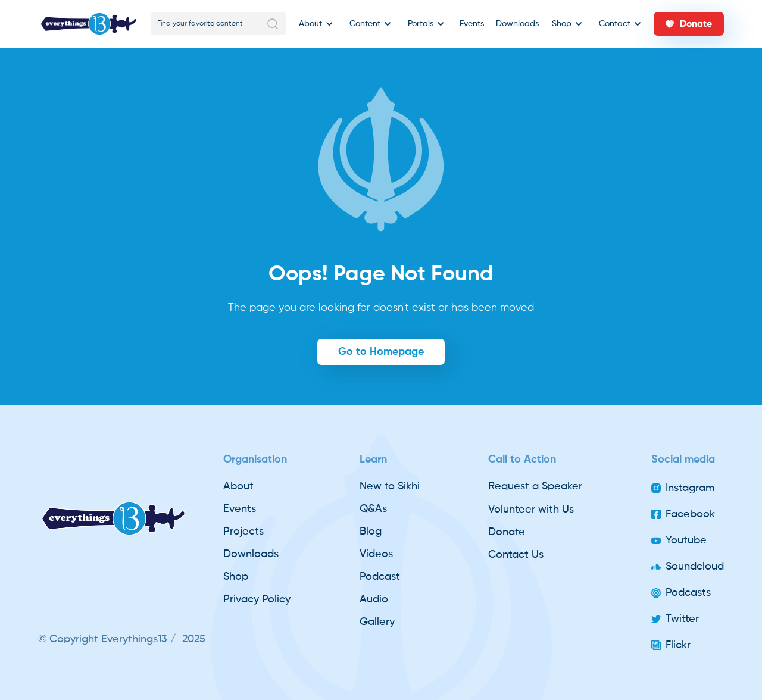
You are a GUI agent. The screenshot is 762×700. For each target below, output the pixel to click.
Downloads (517, 24)
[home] (89, 24)
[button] (314, 24)
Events (472, 24)
